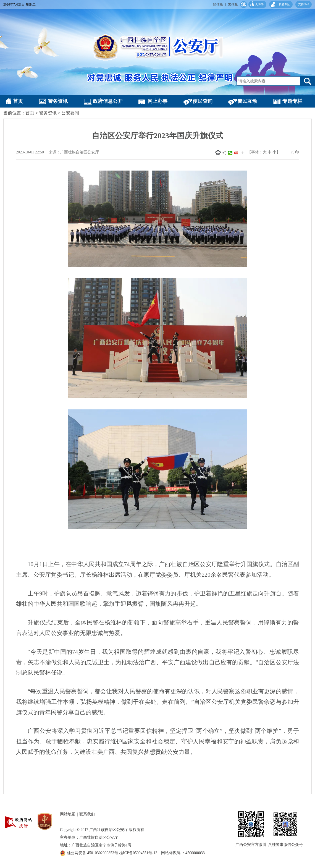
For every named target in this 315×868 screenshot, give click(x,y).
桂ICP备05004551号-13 (140, 853)
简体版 (218, 4)
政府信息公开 (108, 101)
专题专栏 (292, 101)
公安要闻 (70, 113)
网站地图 (68, 814)
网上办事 (158, 101)
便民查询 (203, 101)
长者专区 (284, 4)
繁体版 (233, 4)
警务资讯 (58, 101)
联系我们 (87, 814)
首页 (18, 101)
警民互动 (247, 101)
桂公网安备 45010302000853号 (93, 853)
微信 (230, 153)
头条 (236, 153)
